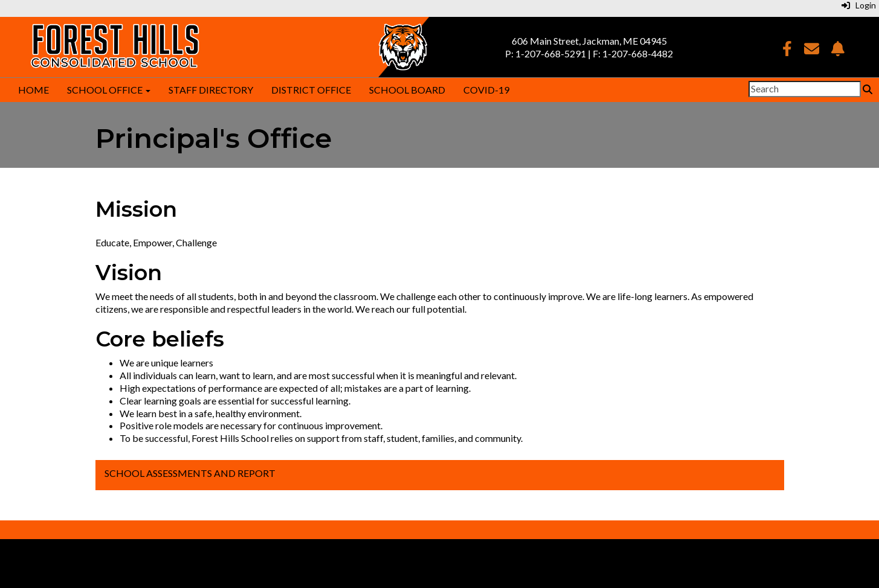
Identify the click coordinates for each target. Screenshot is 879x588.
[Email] (812, 50)
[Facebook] (787, 50)
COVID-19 (486, 90)
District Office (311, 90)
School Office (109, 90)
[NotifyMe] (838, 50)
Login (859, 5)
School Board (407, 90)
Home (34, 90)
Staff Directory (211, 90)
